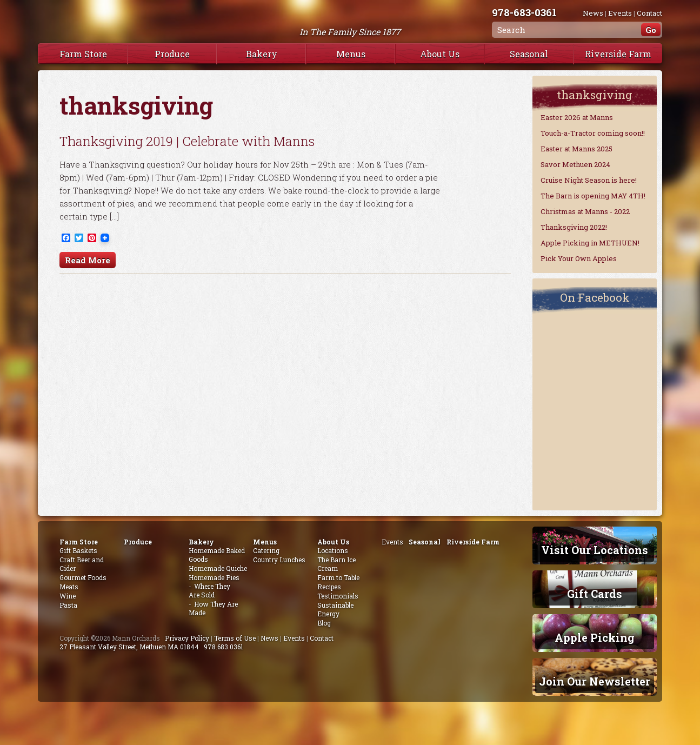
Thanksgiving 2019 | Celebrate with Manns (187, 141)
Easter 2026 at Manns (577, 117)
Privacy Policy (187, 638)
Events (620, 13)
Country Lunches (279, 560)
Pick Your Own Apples (579, 258)
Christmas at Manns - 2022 (585, 211)
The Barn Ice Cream (336, 564)
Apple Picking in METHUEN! (590, 243)
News (593, 13)
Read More (88, 260)
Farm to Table (338, 577)
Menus (351, 54)
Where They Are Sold (209, 590)
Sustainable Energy (335, 609)
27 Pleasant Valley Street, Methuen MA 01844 (129, 647)
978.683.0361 (224, 647)
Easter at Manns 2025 (576, 149)
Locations (333, 550)
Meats (69, 587)
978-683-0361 (524, 12)
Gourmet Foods (83, 577)
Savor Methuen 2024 (575, 164)
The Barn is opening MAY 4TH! (593, 196)
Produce (172, 54)
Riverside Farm (618, 54)
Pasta (68, 605)
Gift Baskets (78, 550)
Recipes (329, 587)
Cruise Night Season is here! (589, 180)
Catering (266, 550)
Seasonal (529, 54)
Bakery (262, 54)
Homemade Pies (214, 577)
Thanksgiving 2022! (574, 227)
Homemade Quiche (218, 568)
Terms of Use (235, 638)
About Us (440, 54)
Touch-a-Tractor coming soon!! (593, 133)
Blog (324, 623)
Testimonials (338, 596)
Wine (68, 596)
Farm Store (83, 54)
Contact (649, 13)
